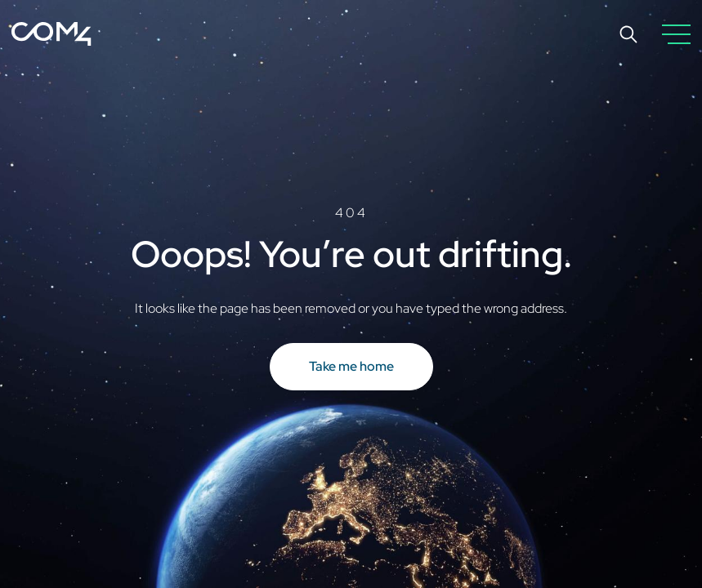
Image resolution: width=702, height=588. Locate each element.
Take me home (351, 366)
